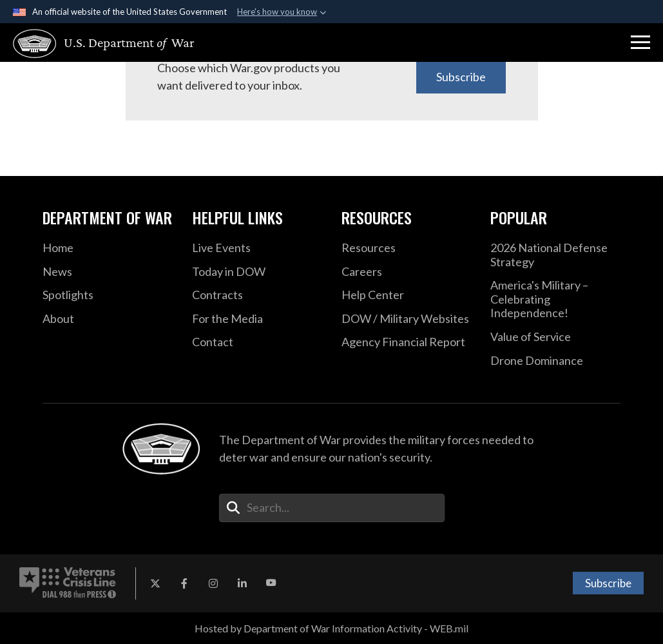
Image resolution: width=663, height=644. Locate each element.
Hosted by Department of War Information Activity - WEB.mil (331, 628)
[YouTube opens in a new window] (271, 583)
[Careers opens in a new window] (407, 272)
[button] (640, 43)
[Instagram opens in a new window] (213, 583)
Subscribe (461, 77)
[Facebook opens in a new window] (184, 583)
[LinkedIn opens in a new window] (242, 583)
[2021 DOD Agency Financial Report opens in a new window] (407, 342)
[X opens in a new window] (155, 583)
